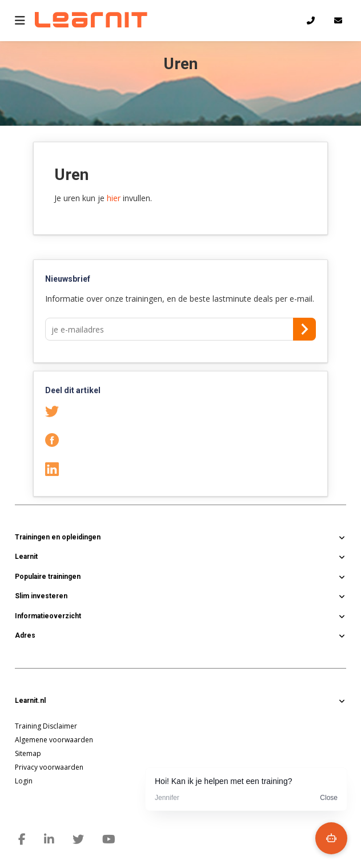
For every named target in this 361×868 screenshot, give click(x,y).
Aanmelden (304, 329)
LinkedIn (65, 468)
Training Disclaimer (46, 726)
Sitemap (28, 753)
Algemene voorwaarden (54, 740)
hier (114, 198)
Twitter (65, 411)
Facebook (65, 439)
